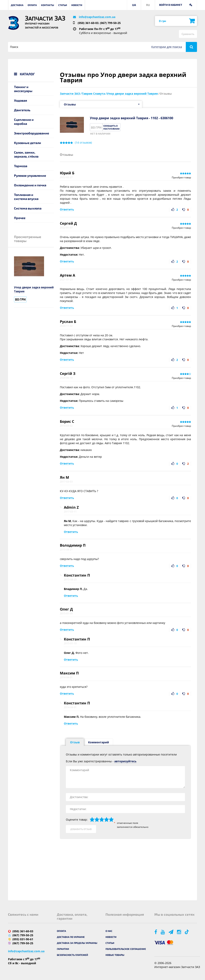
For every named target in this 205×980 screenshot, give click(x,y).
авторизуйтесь (125, 761)
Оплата (32, 5)
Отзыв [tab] (75, 742)
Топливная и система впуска (26, 197)
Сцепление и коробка (24, 122)
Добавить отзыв (81, 829)
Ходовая (21, 100)
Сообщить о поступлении (111, 127)
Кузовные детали (28, 143)
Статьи (63, 5)
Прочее (20, 218)
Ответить (67, 209)
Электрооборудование (32, 133)
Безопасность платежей (72, 955)
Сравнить (188, 34)
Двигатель (22, 110)
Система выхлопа (28, 208)
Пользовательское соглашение (126, 949)
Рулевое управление (30, 175)
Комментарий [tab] (98, 742)
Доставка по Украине (71, 937)
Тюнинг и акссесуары (23, 89)
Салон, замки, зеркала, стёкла (26, 154)
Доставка (17, 5)
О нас (109, 931)
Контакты (48, 5)
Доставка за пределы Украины (77, 943)
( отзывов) (83, 143)
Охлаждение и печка (30, 185)
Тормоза (21, 166)
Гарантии (63, 949)
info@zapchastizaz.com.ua (97, 17)
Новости (77, 5)
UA (134, 5)
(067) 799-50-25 (110, 23)
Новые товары (115, 955)
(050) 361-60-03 (88, 23)
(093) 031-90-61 (23, 939)
